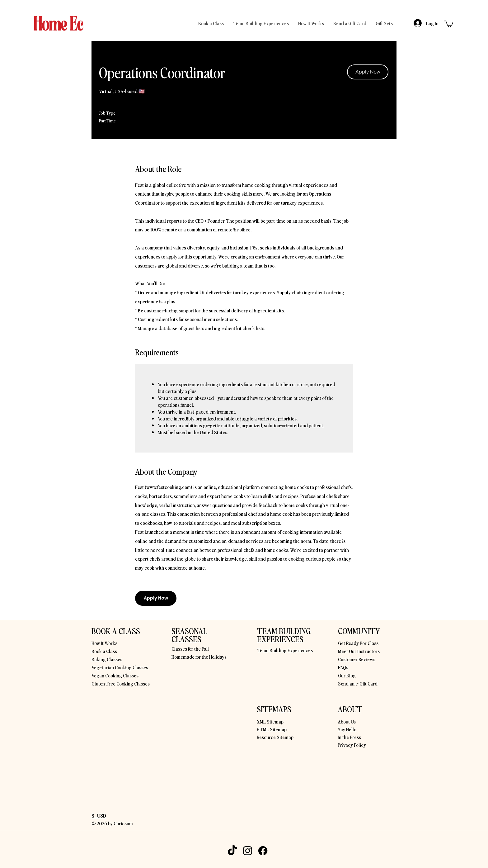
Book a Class (104, 651)
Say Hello (347, 729)
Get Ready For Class (358, 643)
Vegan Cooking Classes (115, 675)
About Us (347, 721)
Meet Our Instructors (359, 651)
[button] (449, 24)
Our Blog (347, 675)
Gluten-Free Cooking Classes (121, 683)
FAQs (343, 667)
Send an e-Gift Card (358, 683)
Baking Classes (107, 659)
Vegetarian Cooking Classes (120, 667)
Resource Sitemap (275, 737)
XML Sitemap (270, 721)
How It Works (104, 643)
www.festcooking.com (169, 487)
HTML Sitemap (272, 729)
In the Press (349, 737)
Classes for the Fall (190, 648)
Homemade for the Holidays (199, 657)
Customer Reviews (357, 659)
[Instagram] (248, 851)
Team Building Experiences (285, 650)
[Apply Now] (368, 72)
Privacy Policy (352, 745)
